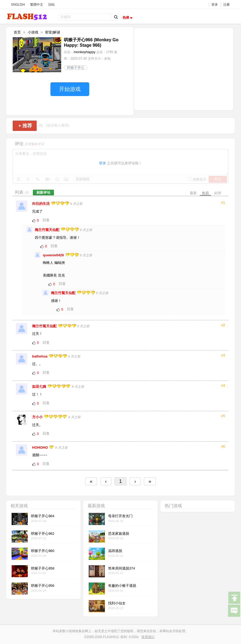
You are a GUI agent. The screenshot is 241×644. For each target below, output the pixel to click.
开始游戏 (70, 89)
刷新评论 (43, 192)
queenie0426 (54, 255)
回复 (46, 220)
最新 (193, 193)
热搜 (128, 18)
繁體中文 (37, 4)
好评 (218, 193)
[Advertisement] (184, 69)
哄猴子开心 (76, 68)
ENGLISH (18, 4)
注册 (226, 4)
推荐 (25, 126)
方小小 (38, 417)
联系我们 (148, 637)
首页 (17, 32)
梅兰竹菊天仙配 (48, 230)
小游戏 (33, 32)
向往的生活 (41, 204)
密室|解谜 (52, 32)
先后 (205, 193)
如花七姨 (40, 386)
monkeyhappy (85, 52)
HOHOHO (40, 447)
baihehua (40, 356)
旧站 (51, 4)
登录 (215, 4)
